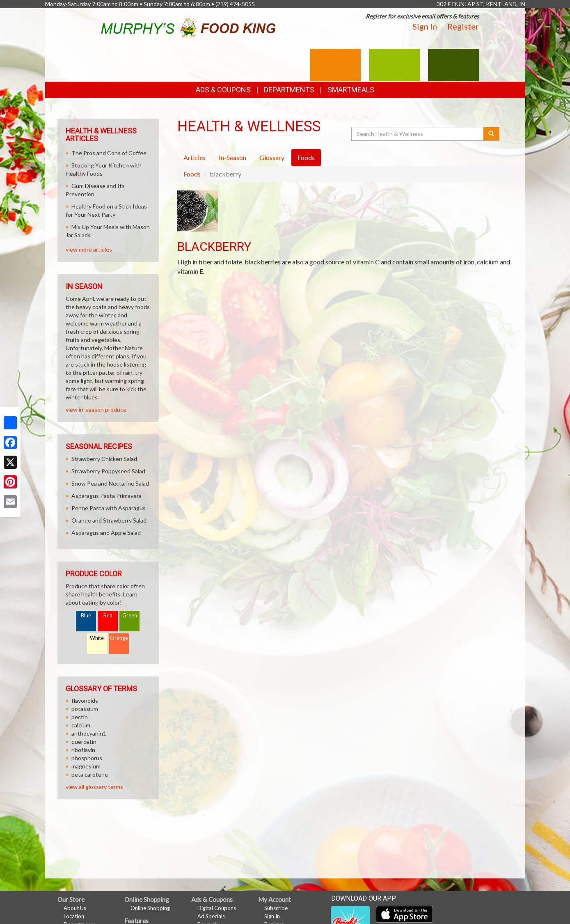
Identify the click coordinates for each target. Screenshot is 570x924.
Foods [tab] (306, 157)
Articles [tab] (195, 157)
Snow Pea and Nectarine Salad (110, 483)
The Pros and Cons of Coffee (109, 153)
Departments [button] (289, 90)
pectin (80, 717)
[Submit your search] (491, 134)
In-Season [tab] (232, 157)
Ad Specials (211, 916)
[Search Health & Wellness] (418, 134)
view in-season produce (96, 409)
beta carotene (90, 774)
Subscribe (276, 908)
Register (463, 26)
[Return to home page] (188, 26)
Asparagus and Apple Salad (106, 533)
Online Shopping (150, 908)
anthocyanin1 (89, 733)
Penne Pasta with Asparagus (109, 508)
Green (130, 616)
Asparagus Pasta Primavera (106, 496)
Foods (192, 174)
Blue (86, 616)
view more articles (89, 249)
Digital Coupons (217, 908)
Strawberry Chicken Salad (104, 459)
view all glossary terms (94, 787)
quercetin (84, 742)
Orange (119, 638)
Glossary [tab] (272, 157)
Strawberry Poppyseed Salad (108, 471)
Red (108, 616)
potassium (85, 709)
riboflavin (83, 750)
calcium (81, 725)
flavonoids (85, 700)
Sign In (425, 26)
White (97, 638)
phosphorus (87, 758)
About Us (75, 908)
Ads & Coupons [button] (223, 90)
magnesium (86, 766)
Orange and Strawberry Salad (109, 520)
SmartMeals (351, 90)
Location (74, 916)
